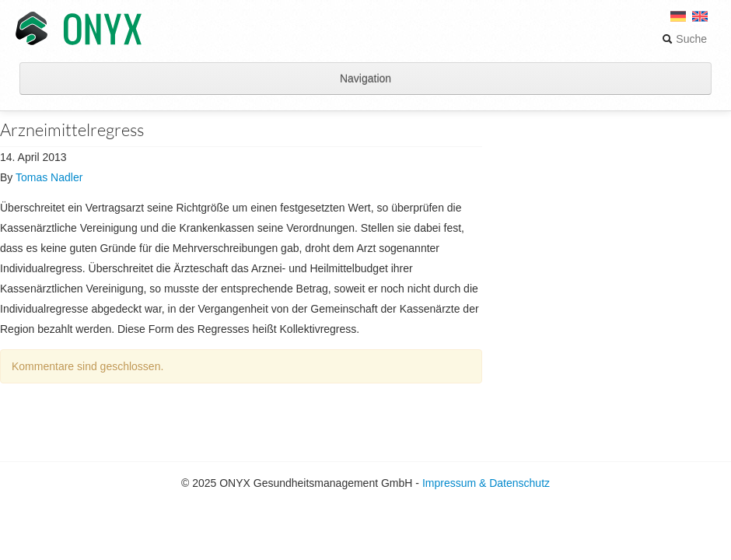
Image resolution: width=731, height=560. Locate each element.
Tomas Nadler (49, 177)
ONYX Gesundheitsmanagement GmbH (79, 29)
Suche (684, 39)
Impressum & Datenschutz (486, 483)
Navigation (365, 79)
